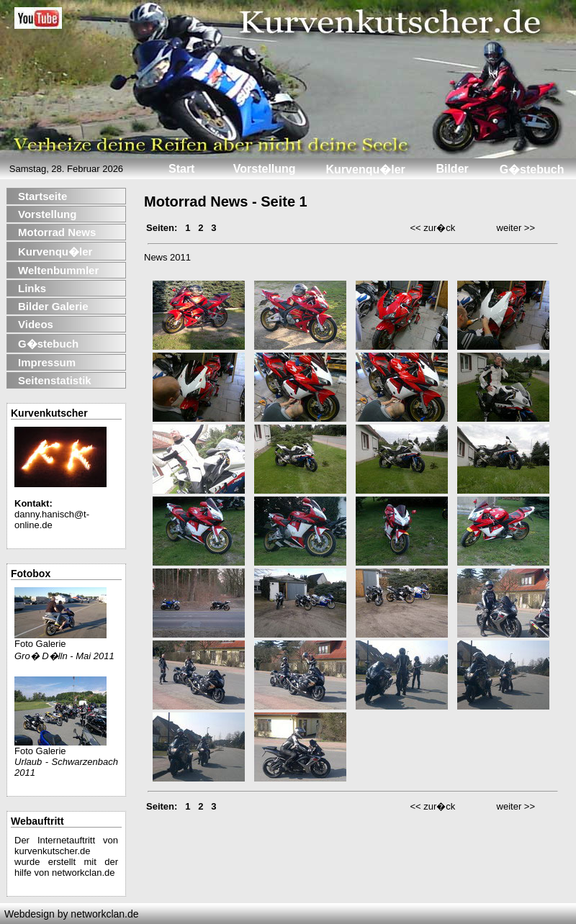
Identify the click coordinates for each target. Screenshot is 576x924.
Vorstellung (47, 214)
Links (32, 288)
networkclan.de (83, 873)
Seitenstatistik (55, 380)
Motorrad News (57, 232)
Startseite (42, 196)
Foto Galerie (60, 639)
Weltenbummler (58, 270)
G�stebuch (48, 344)
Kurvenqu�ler (55, 252)
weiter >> (516, 228)
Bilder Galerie (53, 306)
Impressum (47, 362)
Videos (36, 324)
